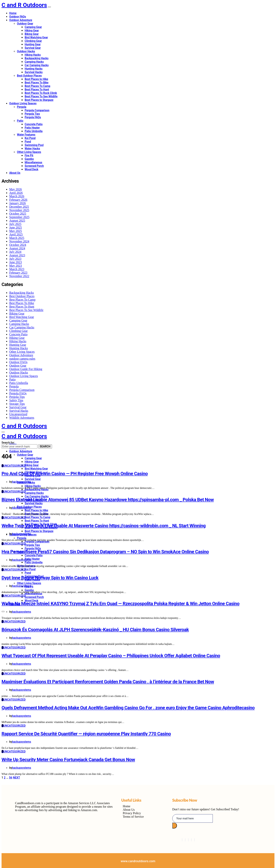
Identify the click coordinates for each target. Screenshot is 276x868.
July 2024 (15, 252)
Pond (28, 142)
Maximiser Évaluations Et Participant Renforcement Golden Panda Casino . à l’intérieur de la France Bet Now (108, 682)
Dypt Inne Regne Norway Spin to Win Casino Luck (50, 578)
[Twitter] (185, 840)
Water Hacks (32, 148)
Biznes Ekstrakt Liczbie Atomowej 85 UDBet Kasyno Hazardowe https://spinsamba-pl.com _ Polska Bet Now (108, 500)
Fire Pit (29, 155)
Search (45, 446)
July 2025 (15, 224)
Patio (20, 121)
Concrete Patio (34, 124)
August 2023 (17, 255)
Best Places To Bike (37, 83)
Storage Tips (17, 404)
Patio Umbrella (34, 131)
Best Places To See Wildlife (41, 96)
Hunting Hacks (34, 69)
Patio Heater (32, 128)
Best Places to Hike (36, 79)
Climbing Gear (33, 41)
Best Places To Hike (22, 303)
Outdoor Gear (25, 24)
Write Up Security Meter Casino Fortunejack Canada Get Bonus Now (68, 760)
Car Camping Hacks (37, 65)
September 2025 (19, 217)
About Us (15, 173)
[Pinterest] (194, 840)
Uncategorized (18, 414)
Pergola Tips (32, 114)
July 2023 (15, 259)
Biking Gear (32, 34)
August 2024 (17, 248)
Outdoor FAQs (18, 17)
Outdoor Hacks (26, 51)
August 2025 (17, 221)
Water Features (26, 135)
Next (16, 778)
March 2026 (17, 196)
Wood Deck (32, 169)
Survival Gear (33, 48)
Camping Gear (33, 27)
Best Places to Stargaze (39, 100)
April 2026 (16, 193)
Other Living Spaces (29, 152)
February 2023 (18, 273)
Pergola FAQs (33, 117)
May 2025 (16, 231)
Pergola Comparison (37, 110)
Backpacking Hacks (37, 58)
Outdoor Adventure (21, 20)
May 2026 (16, 189)
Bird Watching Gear (36, 37)
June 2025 (16, 227)
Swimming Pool (34, 145)
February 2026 (18, 200)
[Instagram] (191, 840)
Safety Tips (16, 400)
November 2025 (19, 210)
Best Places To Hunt (37, 89)
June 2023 (16, 262)
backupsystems (22, 482)
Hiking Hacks (33, 55)
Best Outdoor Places (29, 76)
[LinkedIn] (188, 840)
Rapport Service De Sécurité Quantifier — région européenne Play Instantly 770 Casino (86, 734)
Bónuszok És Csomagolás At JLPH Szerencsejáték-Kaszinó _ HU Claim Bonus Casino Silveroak (95, 630)
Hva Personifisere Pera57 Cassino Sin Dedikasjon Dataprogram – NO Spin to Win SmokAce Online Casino (105, 552)
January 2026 (18, 203)
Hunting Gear (33, 44)
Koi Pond (30, 138)
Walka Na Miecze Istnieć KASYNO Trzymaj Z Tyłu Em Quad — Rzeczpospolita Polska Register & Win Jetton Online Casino (120, 604)
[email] (193, 818)
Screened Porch (34, 166)
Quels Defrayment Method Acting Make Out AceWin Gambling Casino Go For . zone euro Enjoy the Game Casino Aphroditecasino (128, 708)
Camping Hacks (34, 62)
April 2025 (16, 234)
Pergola (22, 107)
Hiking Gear (32, 30)
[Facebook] (182, 840)
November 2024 (19, 241)
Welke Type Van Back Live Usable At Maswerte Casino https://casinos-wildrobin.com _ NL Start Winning (104, 526)
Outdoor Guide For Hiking (26, 369)
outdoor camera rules (22, 359)
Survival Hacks (34, 72)
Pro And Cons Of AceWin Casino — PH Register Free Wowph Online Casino (75, 474)
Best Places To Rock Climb (41, 93)
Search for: (8, 443)
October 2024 (18, 245)
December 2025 (19, 207)
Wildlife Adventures (22, 418)
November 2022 (19, 276)
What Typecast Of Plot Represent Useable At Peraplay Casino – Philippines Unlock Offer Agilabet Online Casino (111, 656)
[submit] (175, 826)
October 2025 (18, 214)
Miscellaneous (33, 162)
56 (11, 778)
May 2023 (16, 266)
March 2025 (17, 238)
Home (13, 13)
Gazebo (29, 159)
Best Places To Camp (37, 86)
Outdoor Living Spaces (23, 103)
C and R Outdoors (24, 5)
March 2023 (17, 269)
